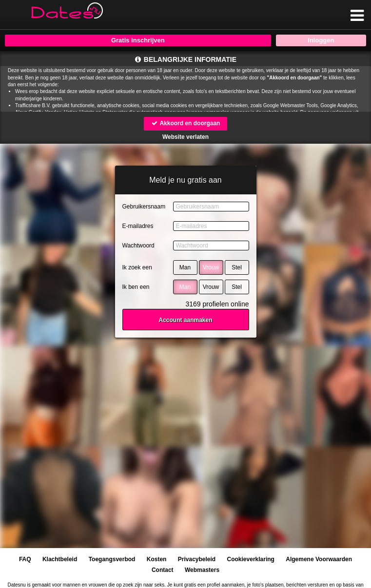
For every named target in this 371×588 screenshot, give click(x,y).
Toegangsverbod (112, 559)
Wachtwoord (138, 246)
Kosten (157, 559)
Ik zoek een (137, 267)
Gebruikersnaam (144, 207)
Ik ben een (136, 287)
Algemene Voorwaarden (319, 559)
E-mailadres (138, 226)
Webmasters (202, 570)
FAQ (25, 559)
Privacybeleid (197, 559)
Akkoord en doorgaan (186, 123)
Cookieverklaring (251, 559)
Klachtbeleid (60, 559)
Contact (163, 570)
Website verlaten (185, 137)
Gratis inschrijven (138, 40)
